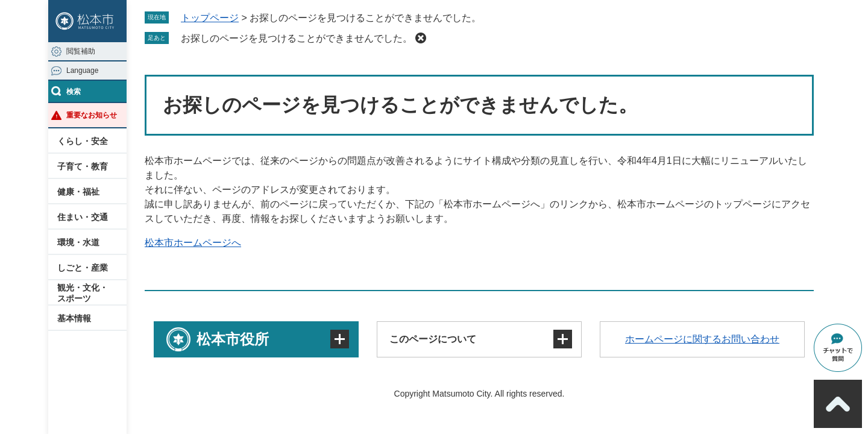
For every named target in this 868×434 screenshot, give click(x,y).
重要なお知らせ (92, 115)
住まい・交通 (83, 217)
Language (82, 71)
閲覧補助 (81, 51)
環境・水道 (78, 242)
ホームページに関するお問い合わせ (702, 339)
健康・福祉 (78, 192)
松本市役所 (233, 339)
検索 (74, 92)
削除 (421, 38)
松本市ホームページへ (193, 243)
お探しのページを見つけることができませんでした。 (297, 38)
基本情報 (74, 318)
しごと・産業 (83, 268)
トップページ (210, 18)
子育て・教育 (83, 166)
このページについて (433, 339)
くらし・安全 (83, 141)
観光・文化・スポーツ (83, 293)
